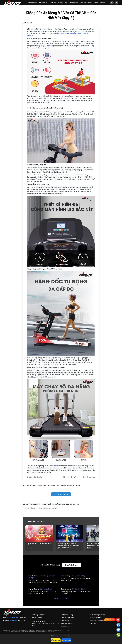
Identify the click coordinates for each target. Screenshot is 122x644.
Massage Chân (62, 3)
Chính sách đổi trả (66, 620)
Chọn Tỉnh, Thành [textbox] (71, 565)
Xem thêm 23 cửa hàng (61, 598)
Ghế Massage (32, 3)
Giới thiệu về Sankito (96, 618)
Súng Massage (73, 3)
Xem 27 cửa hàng (37, 618)
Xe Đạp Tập (52, 3)
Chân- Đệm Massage (86, 3)
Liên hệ (102, 3)
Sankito (55, 466)
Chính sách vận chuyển (67, 618)
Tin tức (96, 3)
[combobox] (72, 565)
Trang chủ (6, 8)
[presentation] (27, 541)
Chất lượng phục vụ (67, 626)
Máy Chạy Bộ (43, 3)
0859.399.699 (14, 618)
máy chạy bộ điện (44, 46)
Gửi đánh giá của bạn (61, 494)
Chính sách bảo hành (67, 623)
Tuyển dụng (93, 623)
